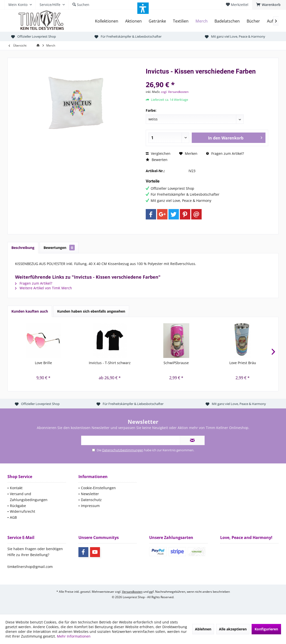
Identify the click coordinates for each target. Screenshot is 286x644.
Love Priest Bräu (243, 363)
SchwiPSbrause (176, 363)
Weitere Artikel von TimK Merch (44, 288)
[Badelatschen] (227, 21)
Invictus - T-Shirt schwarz (110, 363)
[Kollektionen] (107, 21)
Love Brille (43, 363)
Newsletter (90, 494)
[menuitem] (269, 5)
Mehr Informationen (74, 636)
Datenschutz (91, 500)
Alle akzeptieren (233, 629)
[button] (143, 8)
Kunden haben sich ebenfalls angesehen (91, 311)
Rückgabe (18, 506)
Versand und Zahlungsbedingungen (29, 497)
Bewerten (157, 160)
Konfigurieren (266, 629)
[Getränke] (157, 21)
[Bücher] (253, 21)
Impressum (90, 506)
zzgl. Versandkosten (175, 92)
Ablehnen (203, 629)
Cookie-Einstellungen (98, 488)
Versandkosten (132, 592)
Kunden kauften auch (30, 311)
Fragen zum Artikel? (225, 153)
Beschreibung (23, 248)
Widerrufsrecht (23, 511)
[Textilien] (181, 21)
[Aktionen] (133, 21)
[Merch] (202, 21)
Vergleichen (158, 153)
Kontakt (16, 488)
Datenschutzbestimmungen (123, 450)
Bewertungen (59, 248)
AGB (13, 517)
